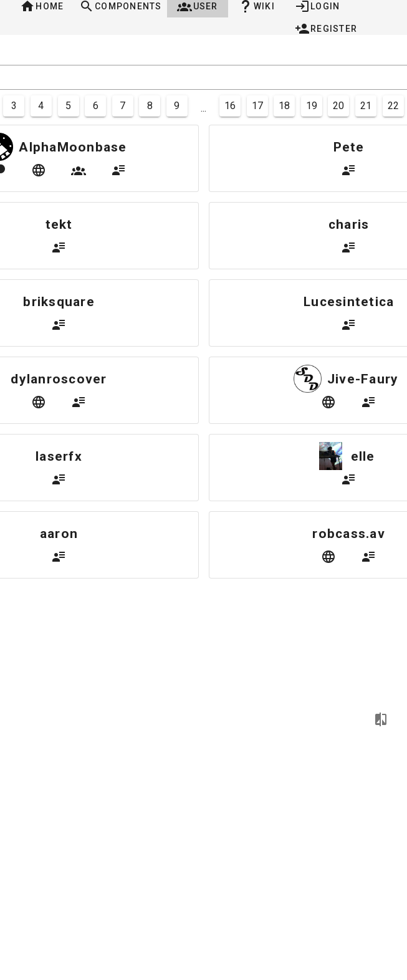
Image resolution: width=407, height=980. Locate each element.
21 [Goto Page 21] (366, 106)
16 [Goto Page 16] (230, 106)
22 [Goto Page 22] (393, 106)
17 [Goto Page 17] (257, 106)
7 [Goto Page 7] (122, 106)
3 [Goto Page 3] (14, 106)
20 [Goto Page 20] (338, 106)
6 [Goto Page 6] (96, 106)
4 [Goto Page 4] (41, 106)
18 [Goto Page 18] (284, 106)
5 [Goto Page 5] (68, 106)
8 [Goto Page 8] (150, 106)
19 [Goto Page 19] (312, 106)
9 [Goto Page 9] (177, 106)
